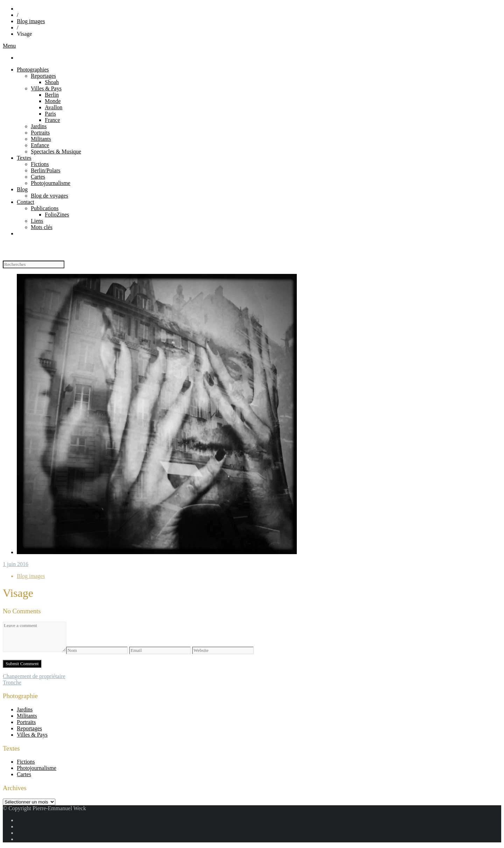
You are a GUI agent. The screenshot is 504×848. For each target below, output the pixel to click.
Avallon (54, 107)
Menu (9, 46)
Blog (22, 189)
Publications (45, 208)
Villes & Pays (46, 88)
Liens (37, 221)
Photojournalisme (51, 183)
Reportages (43, 76)
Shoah (52, 82)
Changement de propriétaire (34, 676)
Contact (26, 202)
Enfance (40, 145)
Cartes (38, 177)
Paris (50, 114)
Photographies (33, 70)
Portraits (40, 133)
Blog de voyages (50, 196)
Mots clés (42, 227)
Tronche (12, 682)
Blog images (31, 21)
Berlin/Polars (45, 170)
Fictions (40, 164)
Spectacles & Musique (56, 151)
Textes (24, 158)
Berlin (52, 95)
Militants (41, 139)
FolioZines (57, 215)
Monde (53, 101)
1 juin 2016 (16, 564)
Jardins (39, 126)
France (52, 120)
